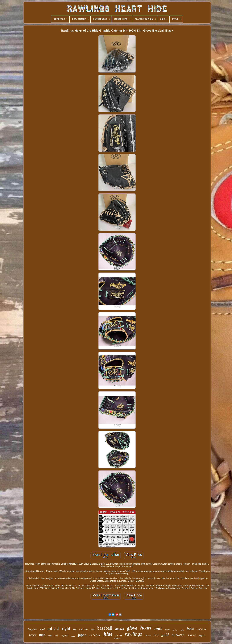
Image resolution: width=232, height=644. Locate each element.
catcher (95, 635)
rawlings (133, 634)
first (156, 635)
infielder (175, 630)
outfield (202, 636)
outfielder (202, 629)
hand (42, 629)
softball (65, 636)
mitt (158, 628)
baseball (105, 628)
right (66, 628)
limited (120, 629)
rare (75, 630)
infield (53, 628)
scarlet (192, 635)
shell (50, 636)
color (182, 630)
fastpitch (32, 629)
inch (42, 635)
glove (132, 628)
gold (165, 634)
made (73, 636)
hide (108, 634)
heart (146, 628)
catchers (84, 629)
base (190, 629)
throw (148, 635)
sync (93, 630)
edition (117, 638)
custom (167, 630)
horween (178, 635)
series (119, 635)
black (33, 635)
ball (57, 636)
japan (82, 635)
